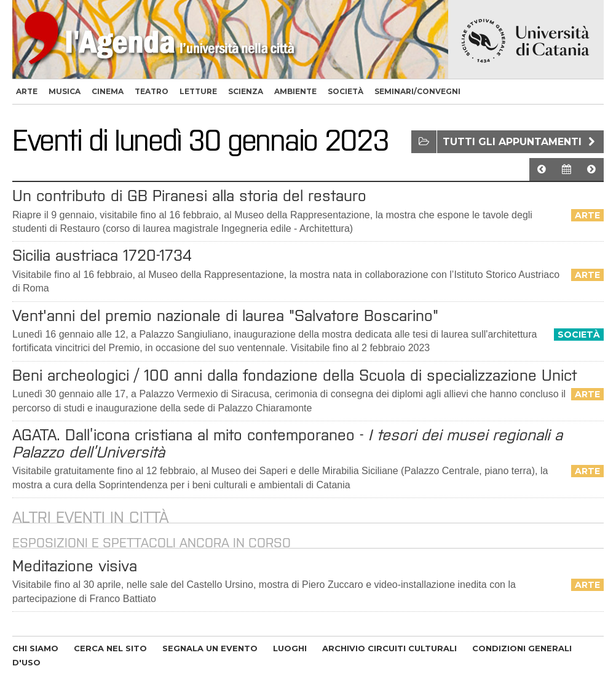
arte (27, 91)
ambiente (295, 91)
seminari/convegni (417, 91)
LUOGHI (290, 648)
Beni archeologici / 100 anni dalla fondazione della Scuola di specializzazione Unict (294, 375)
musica (65, 91)
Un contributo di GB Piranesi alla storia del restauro (189, 196)
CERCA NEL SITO (110, 648)
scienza (246, 91)
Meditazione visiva (75, 566)
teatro (152, 91)
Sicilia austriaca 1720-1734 (102, 255)
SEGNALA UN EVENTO (210, 648)
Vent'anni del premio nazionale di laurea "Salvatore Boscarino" (225, 315)
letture (198, 91)
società (346, 91)
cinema (108, 91)
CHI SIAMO (35, 648)
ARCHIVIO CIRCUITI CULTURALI (389, 648)
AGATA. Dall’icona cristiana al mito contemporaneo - (287, 443)
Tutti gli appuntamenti (520, 142)
